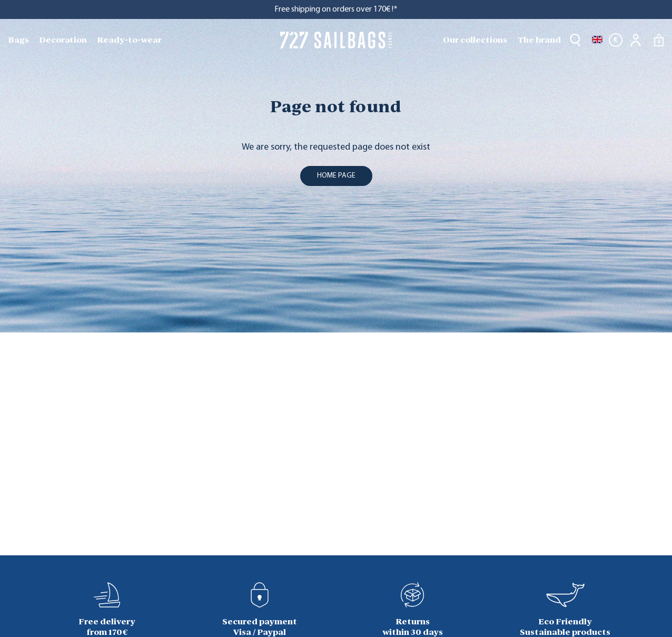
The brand (539, 40)
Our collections (475, 40)
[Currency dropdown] (616, 40)
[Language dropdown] (597, 40)
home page (336, 176)
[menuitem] (19, 40)
